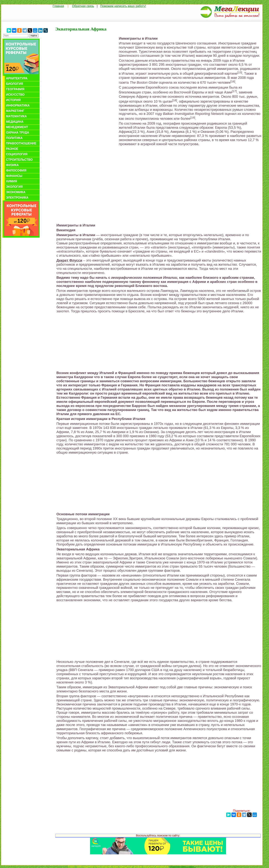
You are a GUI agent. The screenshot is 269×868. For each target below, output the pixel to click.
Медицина (15, 122)
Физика (12, 165)
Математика (16, 116)
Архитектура (17, 78)
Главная (58, 6)
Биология (14, 84)
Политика (14, 138)
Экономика (16, 192)
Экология (14, 187)
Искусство (15, 95)
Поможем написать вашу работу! (123, 6)
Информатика (18, 105)
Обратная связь (83, 6)
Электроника (17, 198)
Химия (11, 181)
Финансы (14, 176)
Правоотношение (21, 143)
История (13, 100)
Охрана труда (17, 133)
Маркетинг (15, 111)
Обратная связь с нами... (183, 867)
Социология (17, 154)
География (15, 89)
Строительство (19, 160)
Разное (12, 149)
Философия (16, 170)
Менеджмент (17, 127)
